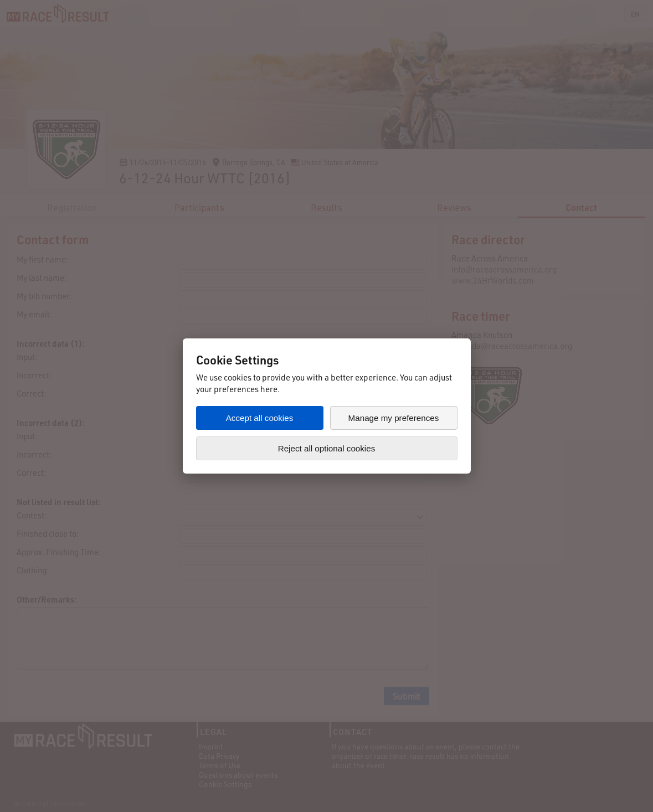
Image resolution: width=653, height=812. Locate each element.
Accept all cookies (260, 418)
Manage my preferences (394, 418)
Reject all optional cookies (327, 448)
